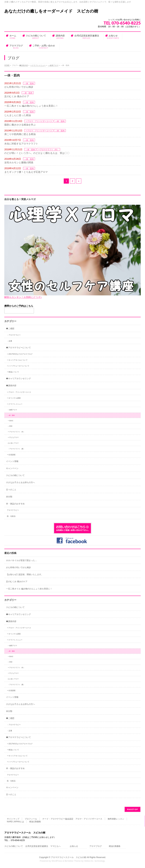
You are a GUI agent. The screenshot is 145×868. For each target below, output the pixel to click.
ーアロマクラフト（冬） (48, 150)
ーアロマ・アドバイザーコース (39, 121)
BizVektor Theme (73, 861)
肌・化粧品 (11, 516)
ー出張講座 (11, 455)
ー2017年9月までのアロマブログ (20, 354)
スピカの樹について (15, 475)
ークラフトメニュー (38, 65)
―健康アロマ (53, 65)
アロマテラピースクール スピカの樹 (69, 857)
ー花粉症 (11, 421)
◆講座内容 (24, 65)
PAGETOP (133, 809)
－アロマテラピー (14, 335)
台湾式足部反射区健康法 (37, 846)
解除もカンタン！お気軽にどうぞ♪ (23, 297)
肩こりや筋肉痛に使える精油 (20, 134)
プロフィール (31, 819)
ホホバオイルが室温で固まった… (22, 560)
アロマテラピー (13, 510)
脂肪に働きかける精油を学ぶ (20, 125)
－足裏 (9, 341)
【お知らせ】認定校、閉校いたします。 (25, 574)
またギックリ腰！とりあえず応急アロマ (26, 172)
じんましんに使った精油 (18, 115)
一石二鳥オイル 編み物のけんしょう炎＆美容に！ (31, 106)
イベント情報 (12, 461)
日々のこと (11, 490)
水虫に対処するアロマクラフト (21, 144)
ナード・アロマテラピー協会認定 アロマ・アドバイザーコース (72, 819)
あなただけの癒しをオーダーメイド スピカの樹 (51, 11)
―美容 (10, 426)
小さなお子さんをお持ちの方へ (20, 482)
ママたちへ (55, 846)
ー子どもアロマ (13, 437)
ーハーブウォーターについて (18, 366)
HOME (7, 65)
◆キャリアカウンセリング (18, 379)
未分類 (9, 497)
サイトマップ (13, 819)
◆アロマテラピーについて (18, 348)
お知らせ (74, 846)
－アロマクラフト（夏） (16, 449)
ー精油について (13, 372)
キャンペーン (12, 468)
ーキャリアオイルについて (17, 360)
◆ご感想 (10, 329)
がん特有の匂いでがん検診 (19, 87)
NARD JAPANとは (15, 822)
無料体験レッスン (116, 819)
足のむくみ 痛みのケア (17, 96)
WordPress (57, 861)
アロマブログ (96, 846)
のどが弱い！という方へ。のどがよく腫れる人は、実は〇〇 (37, 153)
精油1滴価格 (35, 822)
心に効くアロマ (13, 443)
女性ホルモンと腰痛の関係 (19, 162)
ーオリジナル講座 (14, 398)
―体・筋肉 (29, 83)
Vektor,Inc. (89, 861)
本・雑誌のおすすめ (15, 504)
